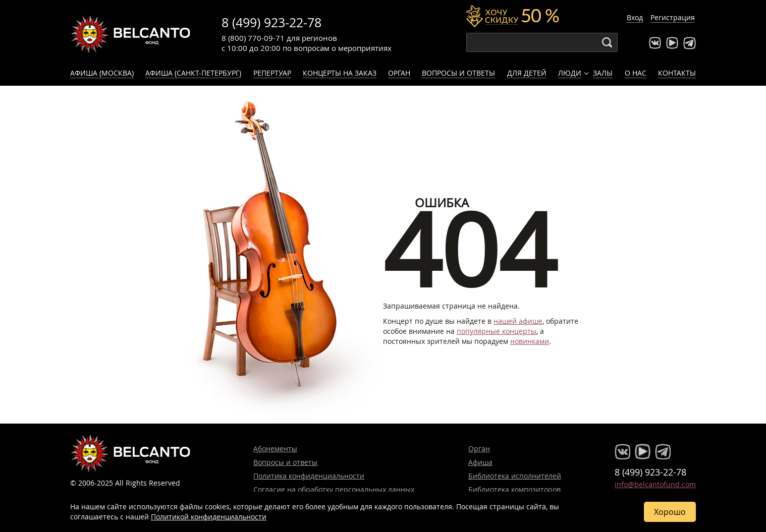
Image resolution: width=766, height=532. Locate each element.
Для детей (527, 73)
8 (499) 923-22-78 (271, 22)
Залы (603, 73)
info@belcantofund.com (655, 484)
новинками (530, 341)
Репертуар (272, 73)
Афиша (480, 462)
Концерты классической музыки (131, 34)
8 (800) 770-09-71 (253, 38)
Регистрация (673, 17)
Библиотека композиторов (514, 489)
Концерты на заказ (340, 73)
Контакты (677, 73)
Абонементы (275, 449)
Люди (570, 73)
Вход (635, 17)
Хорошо (670, 512)
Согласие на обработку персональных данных (334, 489)
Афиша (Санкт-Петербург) (193, 73)
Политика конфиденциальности (309, 476)
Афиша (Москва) (102, 73)
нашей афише (518, 321)
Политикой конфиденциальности (209, 517)
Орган (399, 73)
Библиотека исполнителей (515, 476)
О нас (636, 73)
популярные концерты (497, 331)
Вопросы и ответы (458, 73)
